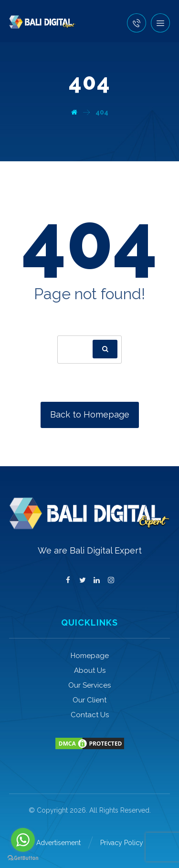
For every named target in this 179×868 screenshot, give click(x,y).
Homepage (90, 656)
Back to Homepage (90, 414)
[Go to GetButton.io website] (23, 858)
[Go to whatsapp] (23, 840)
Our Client (89, 700)
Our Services (89, 685)
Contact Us (90, 715)
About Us (90, 670)
